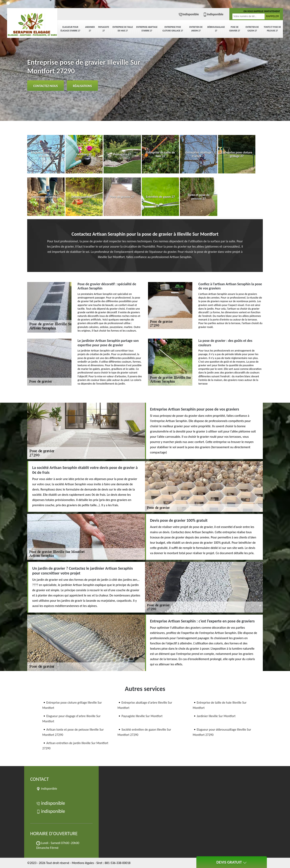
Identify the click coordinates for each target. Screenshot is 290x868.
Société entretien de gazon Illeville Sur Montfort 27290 (144, 732)
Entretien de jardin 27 (196, 29)
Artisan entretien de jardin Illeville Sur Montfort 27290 (75, 746)
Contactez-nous (46, 86)
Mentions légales (83, 863)
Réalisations (82, 86)
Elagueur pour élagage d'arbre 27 (70, 29)
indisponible (189, 14)
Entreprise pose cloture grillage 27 (173, 29)
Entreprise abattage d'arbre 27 (147, 29)
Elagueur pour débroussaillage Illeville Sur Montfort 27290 (222, 732)
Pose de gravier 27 (235, 29)
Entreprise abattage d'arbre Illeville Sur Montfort (145, 705)
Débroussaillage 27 (216, 29)
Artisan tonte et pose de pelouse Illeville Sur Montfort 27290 (73, 732)
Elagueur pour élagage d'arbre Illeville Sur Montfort (71, 719)
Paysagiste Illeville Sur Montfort (142, 716)
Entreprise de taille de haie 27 (123, 29)
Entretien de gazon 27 (252, 29)
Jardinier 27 (90, 29)
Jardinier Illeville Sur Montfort (216, 716)
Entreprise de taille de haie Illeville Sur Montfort (220, 705)
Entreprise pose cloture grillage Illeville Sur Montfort (72, 705)
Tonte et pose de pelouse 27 (272, 29)
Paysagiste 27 (104, 29)
